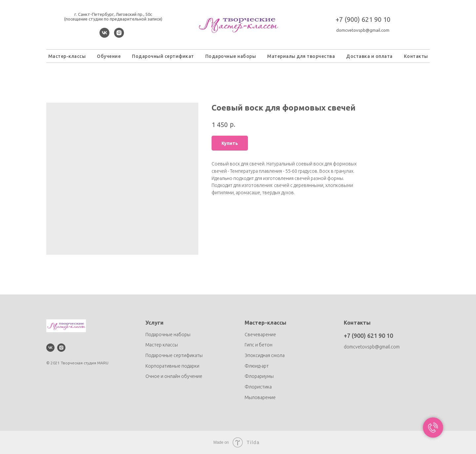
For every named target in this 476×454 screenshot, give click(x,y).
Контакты (416, 56)
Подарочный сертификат (163, 56)
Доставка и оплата (369, 56)
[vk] (104, 36)
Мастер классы (162, 345)
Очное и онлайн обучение (174, 376)
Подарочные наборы (231, 56)
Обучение (109, 56)
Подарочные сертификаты (174, 355)
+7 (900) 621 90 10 (363, 19)
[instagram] (119, 36)
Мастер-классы (67, 56)
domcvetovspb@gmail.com (363, 30)
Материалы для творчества (301, 56)
